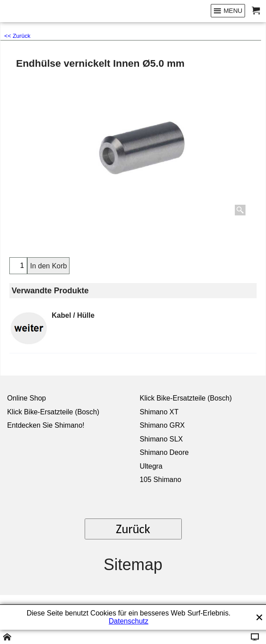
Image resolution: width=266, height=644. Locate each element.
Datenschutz (129, 621)
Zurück (133, 529)
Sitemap (133, 565)
